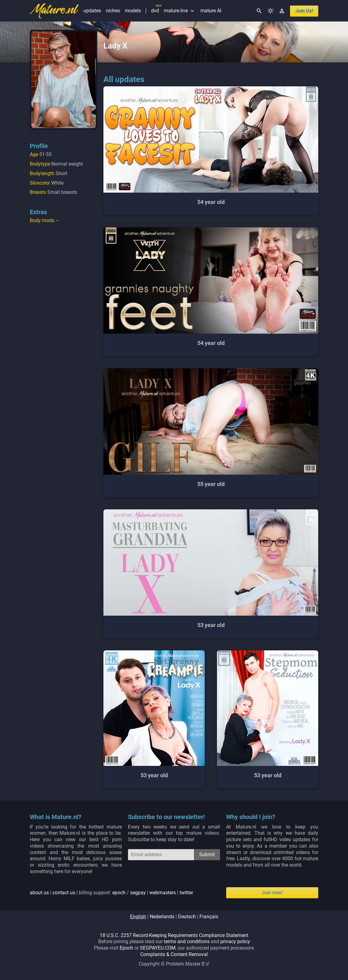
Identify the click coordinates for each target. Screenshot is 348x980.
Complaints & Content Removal (174, 954)
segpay (138, 893)
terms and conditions (187, 941)
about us (39, 893)
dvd (155, 11)
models (133, 11)
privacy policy (235, 941)
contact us (64, 893)
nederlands (162, 917)
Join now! (272, 893)
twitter (186, 893)
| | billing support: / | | (111, 893)
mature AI (211, 11)
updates (92, 11)
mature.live (180, 11)
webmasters (163, 893)
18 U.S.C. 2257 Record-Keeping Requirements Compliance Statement (174, 935)
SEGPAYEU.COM (158, 948)
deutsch (187, 917)
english (138, 917)
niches (113, 11)
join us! (304, 11)
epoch (119, 893)
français (209, 917)
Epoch (126, 948)
